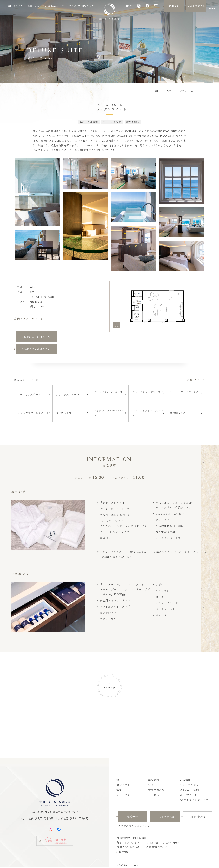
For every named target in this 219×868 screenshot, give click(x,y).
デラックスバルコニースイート (109, 395)
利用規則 (142, 839)
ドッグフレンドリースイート (109, 413)
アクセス (71, 6)
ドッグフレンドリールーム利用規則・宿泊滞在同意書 (150, 843)
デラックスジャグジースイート (147, 395)
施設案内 (53, 6)
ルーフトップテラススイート (147, 413)
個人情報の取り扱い (131, 848)
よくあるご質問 (189, 790)
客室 (30, 6)
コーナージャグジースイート (186, 395)
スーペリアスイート (29, 395)
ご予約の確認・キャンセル (134, 827)
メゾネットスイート (67, 413)
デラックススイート (67, 395)
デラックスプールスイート (33, 413)
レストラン (40, 6)
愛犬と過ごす (156, 790)
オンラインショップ (196, 800)
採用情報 (124, 852)
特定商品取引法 (158, 848)
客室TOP (193, 380)
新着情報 (185, 780)
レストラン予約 (196, 6)
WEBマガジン (86, 6)
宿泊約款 (125, 839)
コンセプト (20, 6)
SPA (62, 6)
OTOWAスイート (180, 413)
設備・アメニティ (26, 318)
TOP (9, 6)
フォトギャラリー (191, 785)
